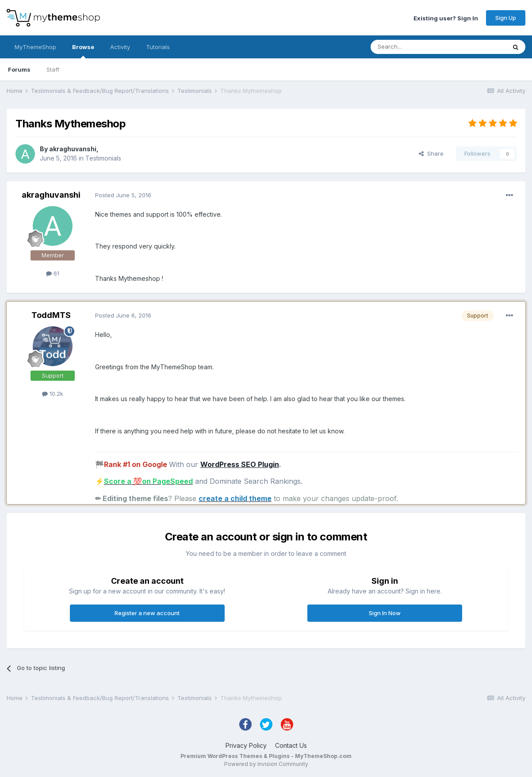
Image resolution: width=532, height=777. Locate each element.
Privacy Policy (246, 745)
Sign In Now (385, 613)
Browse (83, 51)
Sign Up (506, 18)
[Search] (416, 47)
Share (431, 153)
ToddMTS (51, 315)
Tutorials (158, 47)
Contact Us (291, 745)
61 (53, 273)
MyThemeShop (35, 47)
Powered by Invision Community (266, 764)
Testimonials (103, 158)
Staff (53, 69)
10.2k (53, 394)
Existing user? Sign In (446, 18)
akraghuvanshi (73, 149)
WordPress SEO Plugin (240, 464)
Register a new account (147, 613)
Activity (120, 47)
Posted (123, 195)
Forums (19, 69)
